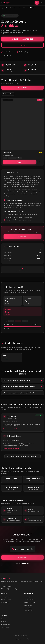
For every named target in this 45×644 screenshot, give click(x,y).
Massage (4, 622)
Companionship (6, 624)
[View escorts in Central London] (33, 480)
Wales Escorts (5, 602)
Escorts (3, 619)
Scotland (12, 8)
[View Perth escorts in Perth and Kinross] (22, 422)
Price (18, 321)
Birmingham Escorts (29, 602)
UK (6, 8)
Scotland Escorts (6, 600)
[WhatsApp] (39, 162)
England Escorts (6, 597)
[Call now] (37, 3)
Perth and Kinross (23, 8)
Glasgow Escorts (29, 605)
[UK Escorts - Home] (6, 3)
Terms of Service (27, 639)
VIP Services (5, 627)
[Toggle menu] (42, 3)
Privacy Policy (17, 639)
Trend (25, 321)
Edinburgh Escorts (29, 611)
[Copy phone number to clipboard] (32, 549)
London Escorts (28, 597)
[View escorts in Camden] (33, 488)
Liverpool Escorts (29, 608)
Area (11, 321)
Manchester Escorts (29, 600)
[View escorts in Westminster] (12, 488)
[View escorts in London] (12, 480)
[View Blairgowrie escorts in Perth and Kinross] (22, 442)
